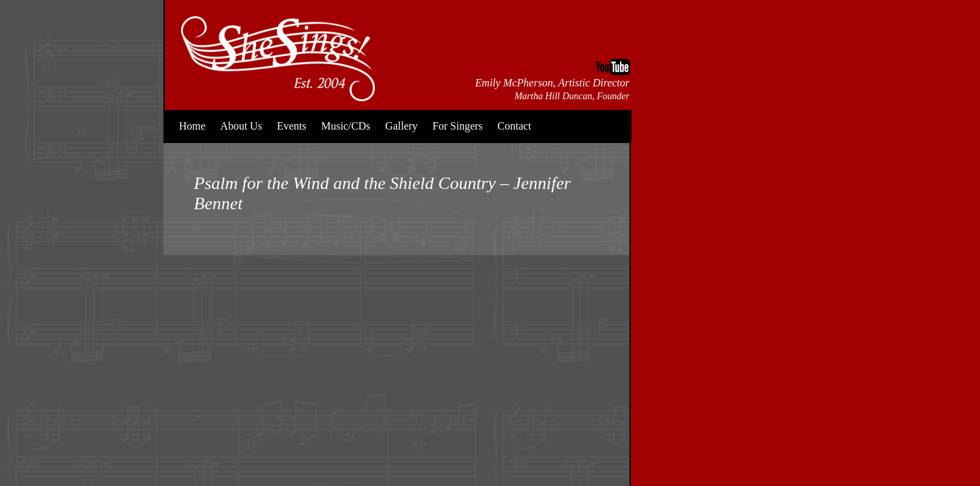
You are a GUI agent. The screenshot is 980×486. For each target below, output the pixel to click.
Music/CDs (345, 126)
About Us (241, 126)
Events (292, 126)
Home (192, 126)
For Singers (457, 126)
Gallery (401, 126)
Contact (515, 126)
